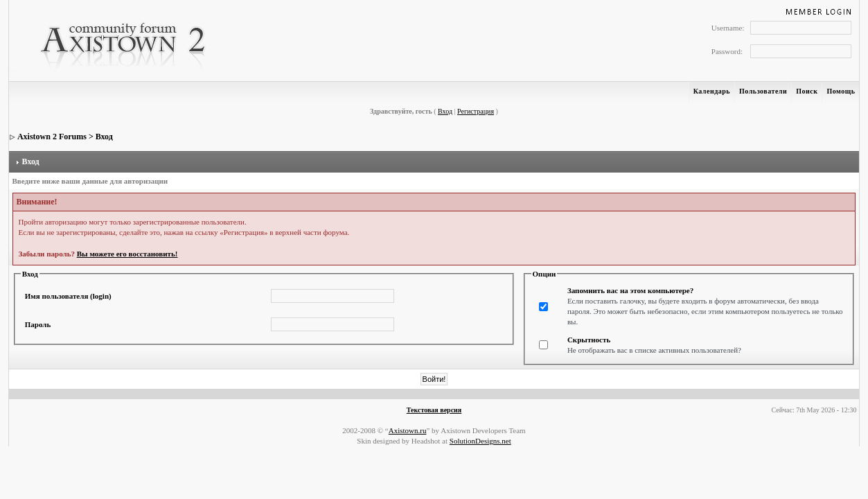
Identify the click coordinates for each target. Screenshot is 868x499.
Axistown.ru (408, 430)
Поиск (807, 91)
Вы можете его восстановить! (127, 254)
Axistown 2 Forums (52, 137)
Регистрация (476, 111)
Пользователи (763, 91)
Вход (445, 111)
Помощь (841, 91)
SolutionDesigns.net (480, 441)
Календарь (712, 91)
